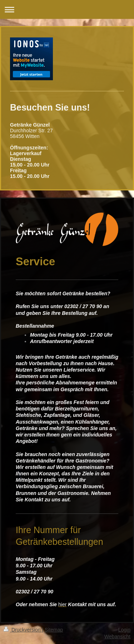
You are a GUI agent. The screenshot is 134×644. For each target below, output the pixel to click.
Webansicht (117, 637)
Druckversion (23, 630)
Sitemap (54, 630)
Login (124, 630)
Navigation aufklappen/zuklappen (67, 9)
